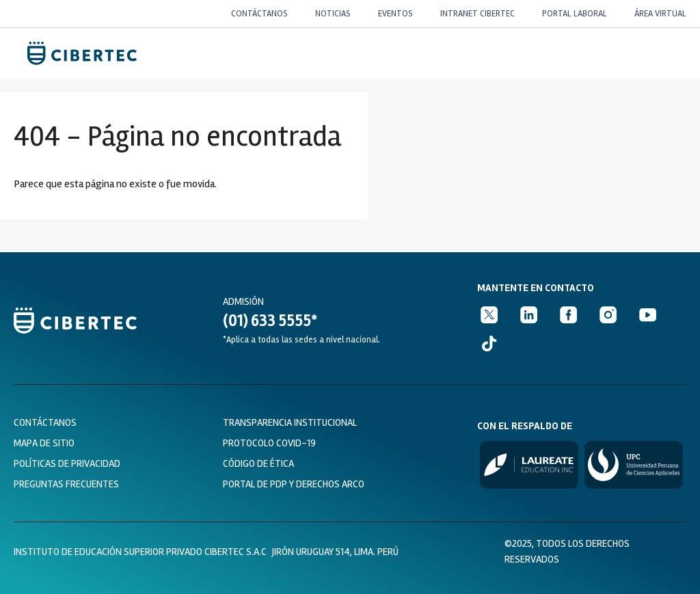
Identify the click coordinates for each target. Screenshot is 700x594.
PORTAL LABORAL (575, 14)
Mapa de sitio (44, 443)
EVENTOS (395, 14)
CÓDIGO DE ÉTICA (258, 463)
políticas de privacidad (67, 463)
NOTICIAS (333, 14)
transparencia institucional (290, 422)
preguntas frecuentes (66, 484)
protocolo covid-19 (269, 443)
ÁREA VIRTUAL (660, 14)
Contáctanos (45, 422)
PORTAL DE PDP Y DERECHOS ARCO (294, 484)
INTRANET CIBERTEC (477, 14)
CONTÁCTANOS (259, 14)
